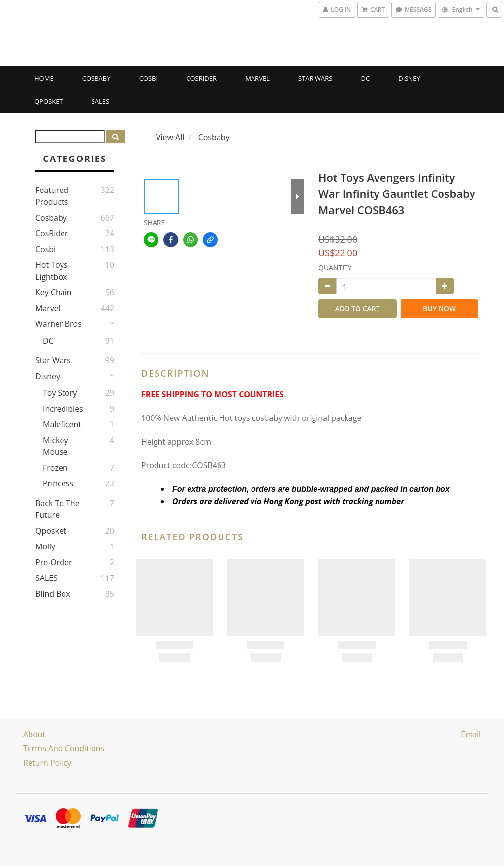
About (34, 734)
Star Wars (315, 78)
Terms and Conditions (64, 748)
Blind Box (53, 594)
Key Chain (54, 292)
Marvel (257, 78)
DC (366, 78)
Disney (409, 78)
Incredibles (63, 409)
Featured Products (52, 196)
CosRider (201, 78)
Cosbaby (96, 78)
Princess (58, 483)
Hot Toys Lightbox (51, 271)
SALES (101, 101)
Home (44, 78)
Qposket (49, 101)
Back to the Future (58, 509)
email (471, 734)
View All (170, 137)
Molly (45, 546)
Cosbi (148, 78)
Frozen (55, 468)
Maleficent (62, 424)
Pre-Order (54, 562)
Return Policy (47, 763)
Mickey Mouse (56, 446)
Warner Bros (59, 324)
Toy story (60, 393)
